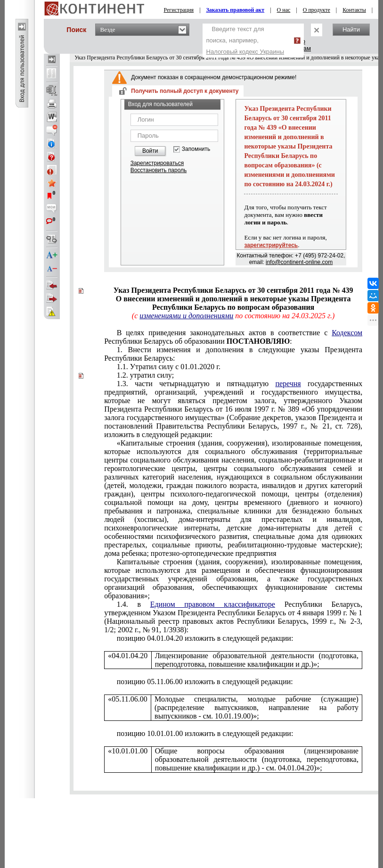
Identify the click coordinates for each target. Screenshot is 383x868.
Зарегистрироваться (157, 163)
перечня (288, 384)
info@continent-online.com (299, 262)
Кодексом (347, 333)
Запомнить (196, 149)
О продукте (317, 10)
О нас (284, 10)
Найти (351, 29)
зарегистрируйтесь (271, 245)
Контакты (354, 10)
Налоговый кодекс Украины (245, 52)
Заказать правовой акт (236, 10)
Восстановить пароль (159, 170)
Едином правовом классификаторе (213, 604)
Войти (150, 151)
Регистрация (179, 10)
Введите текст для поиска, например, (245, 40)
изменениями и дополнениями (186, 316)
